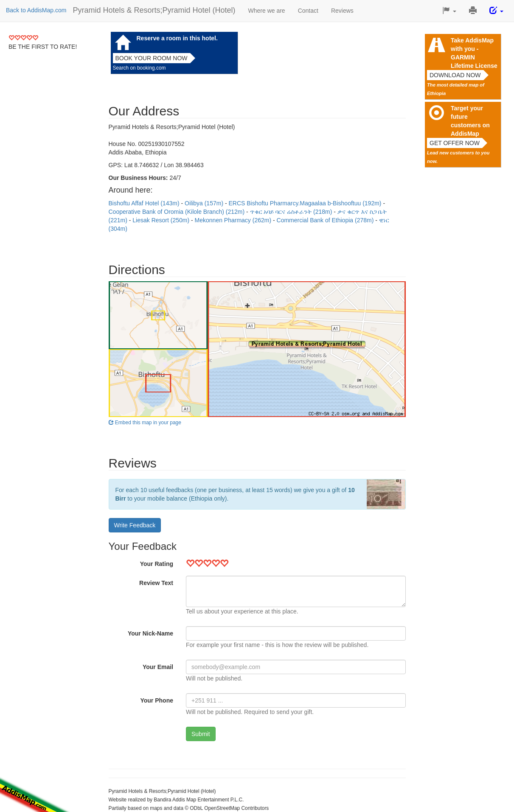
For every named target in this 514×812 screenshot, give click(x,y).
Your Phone (157, 700)
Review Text (156, 583)
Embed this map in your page (145, 423)
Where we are (267, 11)
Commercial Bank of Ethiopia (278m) (326, 220)
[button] (449, 11)
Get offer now (455, 143)
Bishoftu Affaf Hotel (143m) (145, 203)
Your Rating (157, 564)
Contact (308, 11)
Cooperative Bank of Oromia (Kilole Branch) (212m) (177, 212)
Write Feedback (135, 525)
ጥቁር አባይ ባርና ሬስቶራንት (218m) (292, 212)
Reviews (342, 11)
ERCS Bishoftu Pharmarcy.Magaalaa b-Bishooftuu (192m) (306, 203)
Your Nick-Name (150, 633)
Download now (455, 75)
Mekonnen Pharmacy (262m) (234, 220)
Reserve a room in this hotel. (177, 38)
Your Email (158, 667)
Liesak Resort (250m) (162, 220)
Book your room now (152, 58)
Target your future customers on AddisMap (470, 121)
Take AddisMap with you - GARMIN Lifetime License (474, 53)
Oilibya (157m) (205, 203)
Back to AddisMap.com (36, 10)
